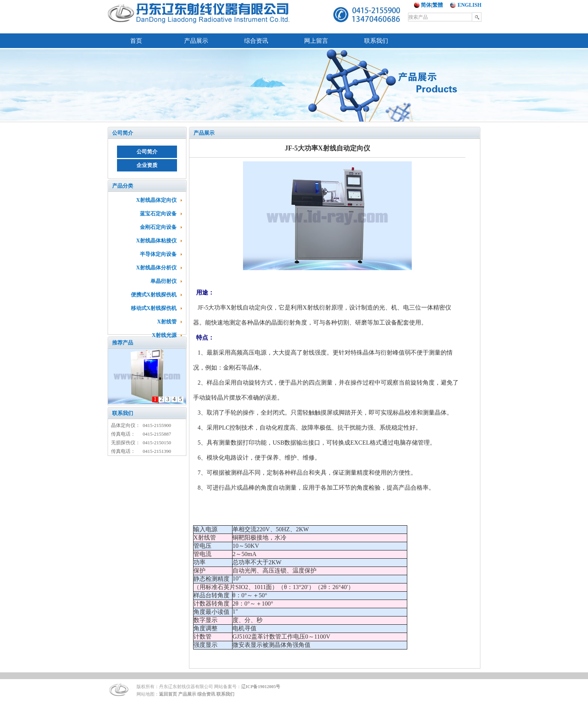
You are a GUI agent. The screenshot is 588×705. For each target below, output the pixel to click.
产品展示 (196, 41)
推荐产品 (123, 343)
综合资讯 (256, 41)
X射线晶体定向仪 (156, 200)
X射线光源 (164, 335)
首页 (136, 41)
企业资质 (147, 165)
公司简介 (123, 133)
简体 (426, 5)
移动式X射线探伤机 (154, 308)
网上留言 (316, 41)
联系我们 (376, 41)
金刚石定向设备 (158, 227)
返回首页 (168, 694)
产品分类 (123, 186)
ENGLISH (469, 5)
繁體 (438, 5)
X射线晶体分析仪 (156, 268)
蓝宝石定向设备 (158, 214)
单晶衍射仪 (163, 281)
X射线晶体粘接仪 (156, 241)
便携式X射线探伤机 (154, 295)
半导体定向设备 (158, 254)
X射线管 (167, 322)
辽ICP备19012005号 (261, 687)
